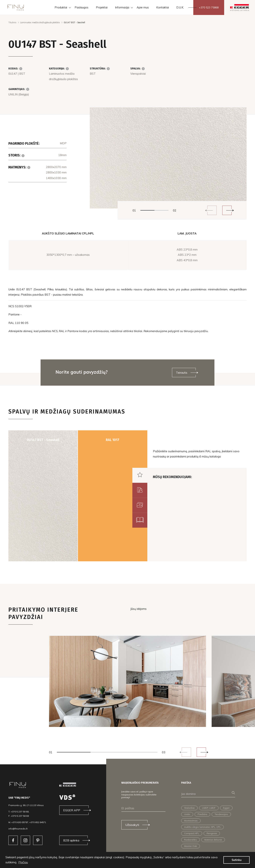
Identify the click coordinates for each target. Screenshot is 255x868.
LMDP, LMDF (209, 808)
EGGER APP (72, 810)
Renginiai (212, 833)
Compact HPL (192, 833)
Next (227, 210)
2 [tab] (161, 210)
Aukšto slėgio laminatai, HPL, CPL (202, 827)
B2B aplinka (71, 840)
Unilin (187, 814)
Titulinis (12, 22)
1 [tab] (147, 210)
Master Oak (191, 846)
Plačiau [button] (23, 862)
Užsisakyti (132, 825)
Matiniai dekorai (213, 840)
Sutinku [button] (237, 860)
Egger (226, 808)
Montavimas (191, 821)
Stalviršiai (189, 808)
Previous (212, 210)
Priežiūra (202, 814)
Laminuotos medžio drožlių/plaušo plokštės (40, 22)
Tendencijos (221, 814)
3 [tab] (141, 752)
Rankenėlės (191, 840)
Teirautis (182, 373)
